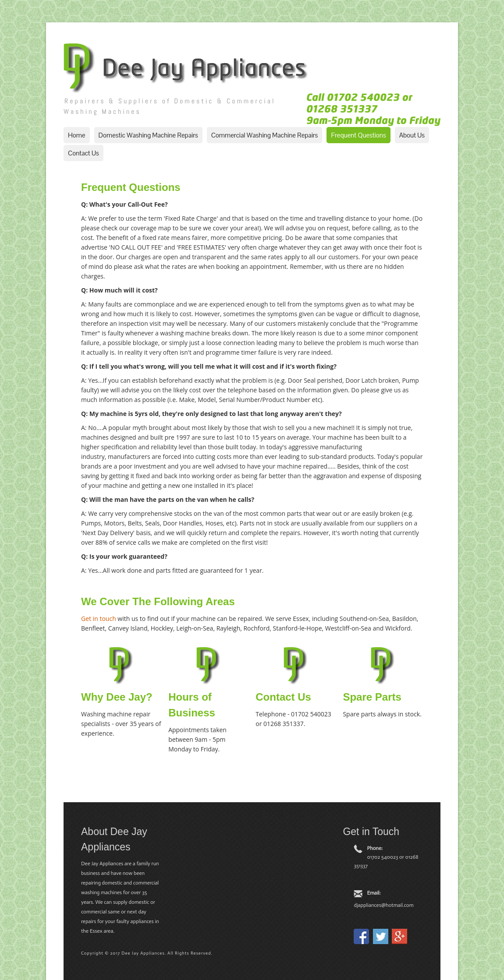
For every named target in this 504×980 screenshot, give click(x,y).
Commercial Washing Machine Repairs (265, 135)
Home (77, 135)
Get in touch (99, 619)
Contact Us (83, 153)
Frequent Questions (358, 135)
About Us (412, 135)
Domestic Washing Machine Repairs (148, 135)
